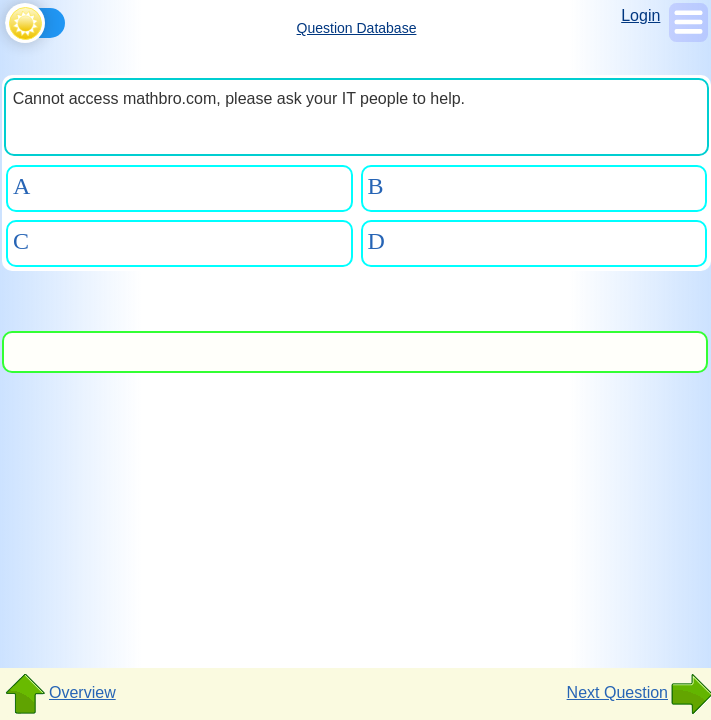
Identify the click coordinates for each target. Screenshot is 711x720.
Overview (59, 694)
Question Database (357, 28)
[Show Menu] (688, 36)
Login (640, 15)
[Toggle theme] (8, 19)
